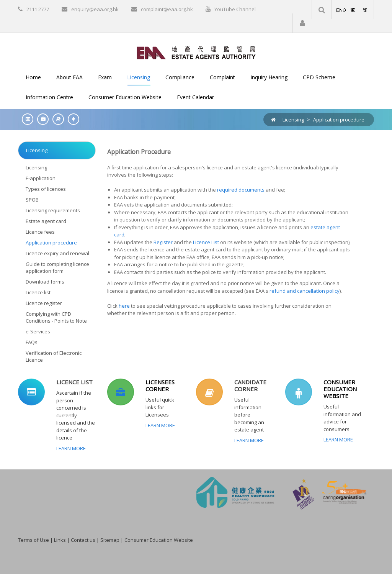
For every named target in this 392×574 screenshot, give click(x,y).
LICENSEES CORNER (160, 385)
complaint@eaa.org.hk (167, 9)
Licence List (205, 242)
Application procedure (339, 120)
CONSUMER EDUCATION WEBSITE (340, 389)
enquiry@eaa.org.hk (95, 9)
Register (163, 242)
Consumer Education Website (159, 540)
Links (60, 540)
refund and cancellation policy (305, 291)
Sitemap (110, 540)
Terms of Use (33, 540)
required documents (241, 190)
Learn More (71, 448)
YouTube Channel (235, 9)
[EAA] (196, 52)
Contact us (83, 540)
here (124, 306)
